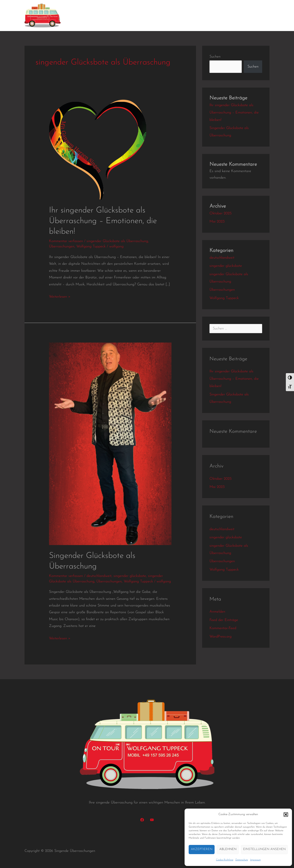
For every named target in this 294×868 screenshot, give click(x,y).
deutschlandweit (99, 576)
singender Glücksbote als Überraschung (117, 241)
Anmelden (217, 612)
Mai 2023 (217, 222)
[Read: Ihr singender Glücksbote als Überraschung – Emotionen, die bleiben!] (98, 150)
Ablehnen (228, 849)
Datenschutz (242, 860)
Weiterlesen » (60, 296)
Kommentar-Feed (223, 628)
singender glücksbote (130, 576)
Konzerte (151, 15)
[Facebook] (142, 820)
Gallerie (189, 15)
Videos (170, 15)
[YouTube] (152, 820)
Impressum (255, 860)
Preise (207, 15)
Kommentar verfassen (66, 241)
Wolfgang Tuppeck (91, 246)
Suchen (215, 57)
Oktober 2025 (220, 213)
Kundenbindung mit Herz (113, 15)
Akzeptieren (202, 849)
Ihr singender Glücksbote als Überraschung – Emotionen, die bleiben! (103, 221)
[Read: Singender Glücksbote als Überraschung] (110, 444)
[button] (286, 815)
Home (77, 15)
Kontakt (225, 15)
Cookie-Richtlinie (225, 860)
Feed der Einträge (224, 620)
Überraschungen (62, 246)
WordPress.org (220, 637)
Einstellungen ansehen (264, 849)
